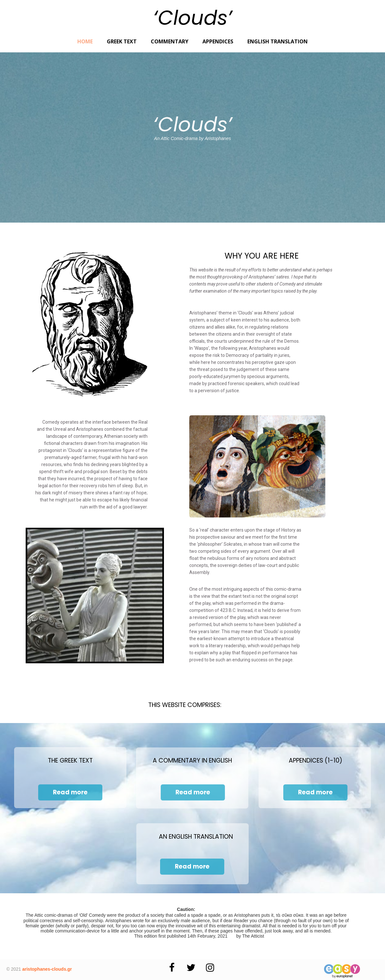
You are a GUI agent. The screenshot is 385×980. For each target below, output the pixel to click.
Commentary (170, 41)
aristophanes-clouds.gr (47, 969)
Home (85, 41)
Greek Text (122, 41)
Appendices (218, 41)
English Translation (278, 41)
